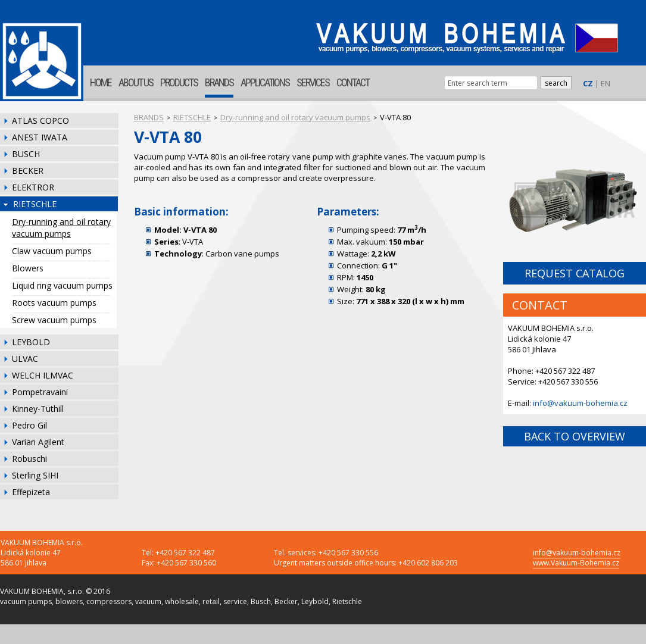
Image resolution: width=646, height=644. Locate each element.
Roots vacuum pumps (54, 303)
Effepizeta (31, 492)
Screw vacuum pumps (54, 320)
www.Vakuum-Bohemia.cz (576, 563)
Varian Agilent (38, 442)
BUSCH (26, 154)
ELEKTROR (33, 187)
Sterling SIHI (35, 475)
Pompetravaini (40, 392)
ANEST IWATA (40, 137)
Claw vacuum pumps (52, 251)
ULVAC (25, 359)
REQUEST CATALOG (575, 273)
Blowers (28, 268)
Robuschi (29, 459)
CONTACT (353, 82)
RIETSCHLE (35, 204)
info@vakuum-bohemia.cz (580, 403)
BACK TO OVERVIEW (575, 436)
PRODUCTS (179, 82)
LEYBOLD (31, 342)
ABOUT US (136, 82)
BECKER (28, 171)
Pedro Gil (29, 425)
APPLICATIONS (265, 82)
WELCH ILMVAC (43, 375)
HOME (101, 82)
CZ (588, 83)
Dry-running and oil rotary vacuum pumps (61, 228)
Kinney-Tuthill (38, 409)
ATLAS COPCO (40, 121)
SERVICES (313, 82)
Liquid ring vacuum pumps (62, 285)
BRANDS (219, 82)
